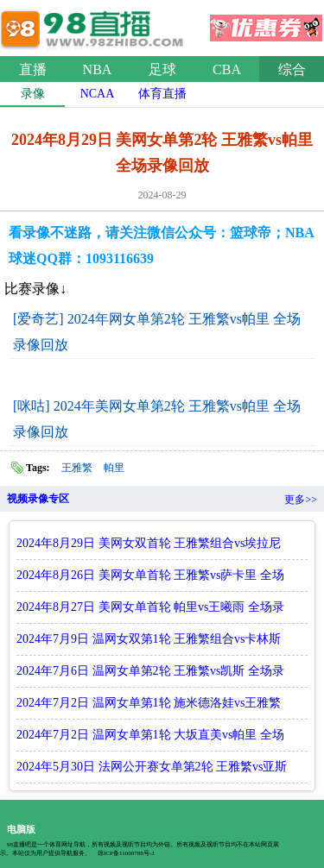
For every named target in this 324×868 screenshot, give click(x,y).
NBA (98, 69)
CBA (227, 69)
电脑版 (21, 829)
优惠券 (266, 22)
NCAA (98, 94)
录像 (33, 94)
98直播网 (95, 25)
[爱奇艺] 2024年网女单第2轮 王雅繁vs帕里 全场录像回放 (157, 332)
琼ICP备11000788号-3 (126, 853)
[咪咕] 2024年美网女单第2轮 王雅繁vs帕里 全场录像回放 (157, 419)
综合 (292, 69)
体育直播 (162, 94)
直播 (33, 69)
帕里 (114, 468)
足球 (162, 69)
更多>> (301, 500)
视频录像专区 (38, 499)
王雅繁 (77, 468)
